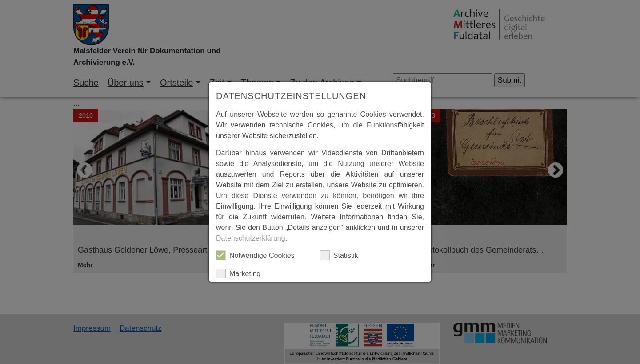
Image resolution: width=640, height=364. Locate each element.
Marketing (238, 273)
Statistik (339, 255)
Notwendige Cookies (255, 255)
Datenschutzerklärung (251, 238)
